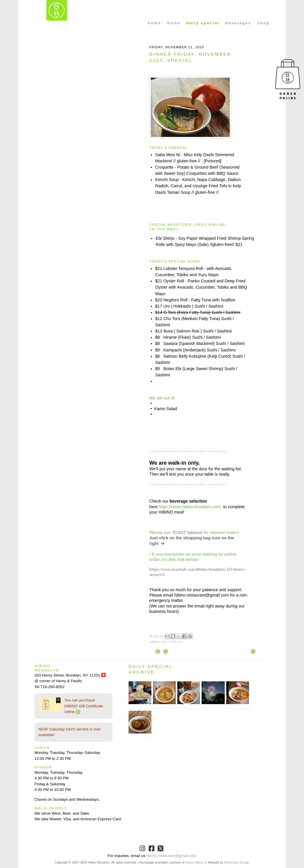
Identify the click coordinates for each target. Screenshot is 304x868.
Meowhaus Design (237, 863)
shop (263, 23)
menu (174, 23)
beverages (238, 23)
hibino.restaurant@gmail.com (171, 856)
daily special (203, 23)
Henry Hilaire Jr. (196, 863)
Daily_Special (172, 642)
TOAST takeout (187, 533)
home (155, 23)
